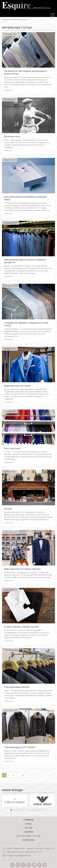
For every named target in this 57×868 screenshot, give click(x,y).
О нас (28, 824)
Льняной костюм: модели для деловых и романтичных (25, 72)
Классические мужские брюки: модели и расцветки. (25, 261)
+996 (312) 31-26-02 (15, 852)
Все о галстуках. (12, 448)
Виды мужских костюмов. (18, 386)
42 (23, 775)
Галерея (29, 832)
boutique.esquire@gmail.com (19, 855)
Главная (5, 19)
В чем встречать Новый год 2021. (22, 627)
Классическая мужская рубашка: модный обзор (25, 198)
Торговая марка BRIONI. (17, 687)
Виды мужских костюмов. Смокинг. (23, 569)
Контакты (28, 840)
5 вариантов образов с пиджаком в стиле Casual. (26, 324)
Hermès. (8, 509)
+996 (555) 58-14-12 (33, 852)
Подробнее (8, 90)
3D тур (29, 828)
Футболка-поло (12, 136)
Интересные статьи (28, 836)
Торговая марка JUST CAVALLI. (20, 747)
